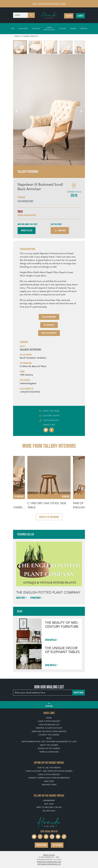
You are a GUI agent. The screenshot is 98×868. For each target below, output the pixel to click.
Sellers (69, 16)
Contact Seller (27, 230)
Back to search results (27, 36)
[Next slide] (80, 110)
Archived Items (49, 785)
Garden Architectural (49, 29)
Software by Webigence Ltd (49, 864)
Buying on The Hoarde (49, 748)
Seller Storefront (49, 317)
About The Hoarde (49, 745)
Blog (49, 738)
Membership (49, 800)
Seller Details (49, 325)
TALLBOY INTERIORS (30, 349)
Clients (80, 16)
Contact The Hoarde (49, 735)
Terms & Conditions (49, 752)
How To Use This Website (49, 768)
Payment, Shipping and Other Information (49, 778)
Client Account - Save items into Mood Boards (49, 771)
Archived (84, 28)
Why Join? (49, 804)
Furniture (36, 28)
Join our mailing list (49, 725)
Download (60, 231)
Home (49, 718)
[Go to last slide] (18, 110)
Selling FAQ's (49, 811)
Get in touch (57, 845)
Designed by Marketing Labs (49, 862)
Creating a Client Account (49, 728)
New (13, 28)
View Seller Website (49, 333)
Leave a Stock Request (49, 721)
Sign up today (79, 693)
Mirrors (73, 28)
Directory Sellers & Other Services (49, 731)
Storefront (35, 598)
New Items (49, 781)
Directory (21, 598)
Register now (41, 845)
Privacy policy (49, 855)
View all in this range (49, 517)
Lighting (63, 28)
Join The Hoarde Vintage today (49, 4)
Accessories (23, 28)
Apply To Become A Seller (49, 807)
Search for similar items (27, 215)
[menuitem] (20, 47)
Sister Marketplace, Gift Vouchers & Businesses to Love (49, 742)
